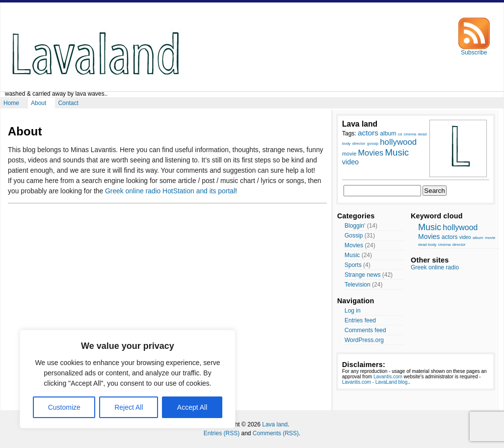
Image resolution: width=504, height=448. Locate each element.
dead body (427, 245)
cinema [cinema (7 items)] (410, 134)
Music (352, 255)
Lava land (275, 424)
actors (450, 237)
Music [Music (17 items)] (397, 152)
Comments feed (365, 330)
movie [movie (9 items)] (349, 154)
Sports (353, 265)
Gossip (354, 236)
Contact (68, 103)
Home (11, 103)
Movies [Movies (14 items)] (371, 153)
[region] (128, 379)
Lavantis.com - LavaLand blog (375, 382)
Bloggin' (355, 226)
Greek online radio (435, 267)
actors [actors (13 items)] (368, 133)
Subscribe (474, 50)
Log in (353, 311)
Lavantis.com (388, 377)
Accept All (192, 407)
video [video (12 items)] (350, 162)
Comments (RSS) (276, 433)
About (39, 103)
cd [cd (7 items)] (400, 134)
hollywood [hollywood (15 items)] (398, 142)
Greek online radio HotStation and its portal (170, 191)
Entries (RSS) (222, 433)
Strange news (362, 275)
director (459, 245)
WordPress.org (364, 340)
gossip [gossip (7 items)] (373, 144)
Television (358, 285)
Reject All (129, 407)
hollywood (460, 227)
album (478, 238)
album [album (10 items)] (388, 133)
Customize (64, 407)
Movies (354, 245)
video (465, 237)
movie (490, 238)
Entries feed (360, 320)
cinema (445, 245)
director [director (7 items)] (359, 144)
